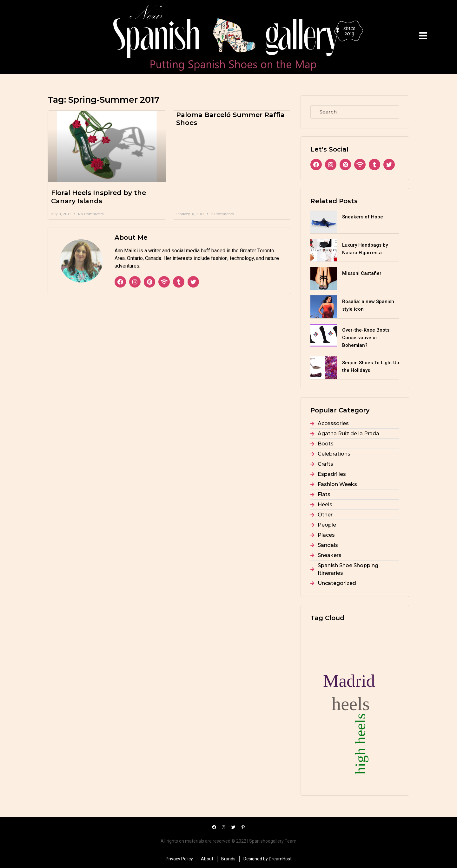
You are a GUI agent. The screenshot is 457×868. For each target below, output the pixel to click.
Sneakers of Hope (363, 217)
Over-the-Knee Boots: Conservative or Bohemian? (366, 338)
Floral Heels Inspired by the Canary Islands (99, 197)
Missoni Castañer (362, 273)
